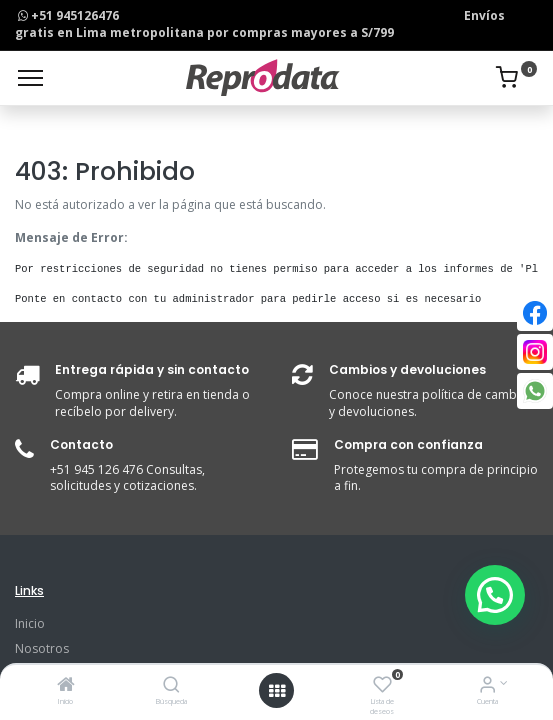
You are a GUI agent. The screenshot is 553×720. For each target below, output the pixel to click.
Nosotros (42, 648)
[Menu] (30, 78)
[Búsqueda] (171, 686)
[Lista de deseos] (382, 686)
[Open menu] (277, 691)
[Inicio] (66, 686)
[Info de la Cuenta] (487, 686)
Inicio (30, 623)
